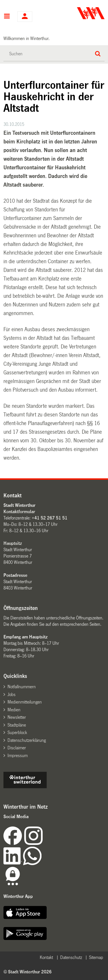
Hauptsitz (13, 543)
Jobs (12, 694)
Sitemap (96, 957)
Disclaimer (17, 748)
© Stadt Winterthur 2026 (28, 972)
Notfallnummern (22, 687)
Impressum (18, 756)
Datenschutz (71, 957)
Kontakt (46, 957)
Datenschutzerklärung (27, 740)
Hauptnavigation (7, 17)
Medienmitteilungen (25, 702)
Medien (14, 710)
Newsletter (17, 717)
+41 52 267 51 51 (50, 518)
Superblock (17, 732)
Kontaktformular (19, 512)
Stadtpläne (17, 725)
